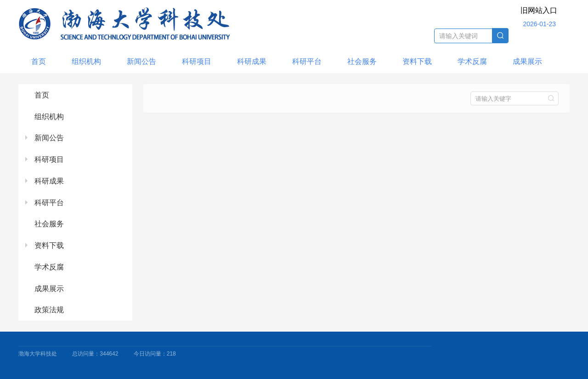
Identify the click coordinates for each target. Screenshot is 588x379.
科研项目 (197, 61)
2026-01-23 (539, 24)
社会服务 (362, 61)
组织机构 (86, 61)
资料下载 (417, 61)
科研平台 (307, 61)
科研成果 (252, 61)
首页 (39, 61)
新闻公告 (141, 61)
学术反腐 (472, 61)
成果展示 (527, 61)
